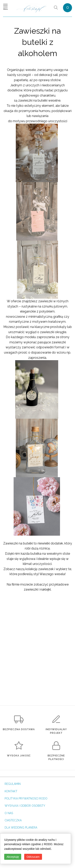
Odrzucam (33, 857)
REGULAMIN (13, 784)
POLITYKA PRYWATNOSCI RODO (26, 798)
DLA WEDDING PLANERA (21, 828)
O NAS (9, 813)
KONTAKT (11, 791)
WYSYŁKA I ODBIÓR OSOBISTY (25, 806)
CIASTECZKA (13, 820)
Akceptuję (13, 857)
